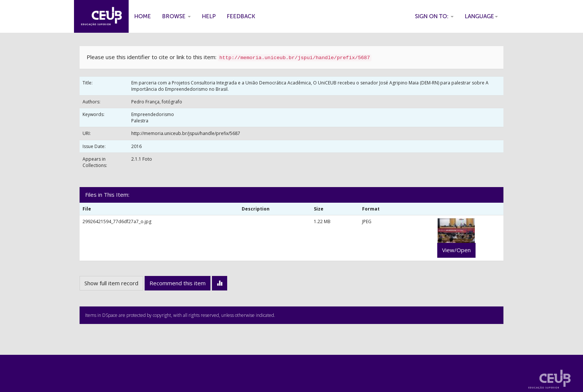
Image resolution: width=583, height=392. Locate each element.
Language (481, 16)
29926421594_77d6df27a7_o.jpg (117, 221)
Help (209, 16)
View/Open (456, 250)
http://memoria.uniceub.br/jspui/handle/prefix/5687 (186, 133)
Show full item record (111, 283)
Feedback (241, 16)
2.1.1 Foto (142, 159)
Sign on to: (434, 16)
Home (143, 16)
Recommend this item (178, 283)
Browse (176, 16)
